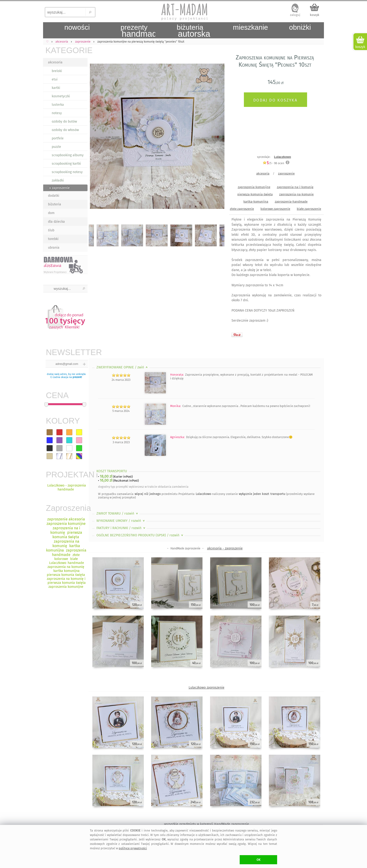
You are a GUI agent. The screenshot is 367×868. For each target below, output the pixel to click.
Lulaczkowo (283, 157)
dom (51, 213)
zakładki (58, 180)
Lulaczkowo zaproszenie (207, 688)
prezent (77, 377)
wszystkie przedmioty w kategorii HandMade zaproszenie (207, 824)
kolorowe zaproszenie (275, 209)
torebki (53, 239)
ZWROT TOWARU (118, 514)
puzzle (56, 147)
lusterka (58, 105)
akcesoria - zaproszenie (225, 548)
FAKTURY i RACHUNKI (121, 528)
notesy (57, 113)
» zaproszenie (59, 188)
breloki (57, 71)
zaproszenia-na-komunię (296, 194)
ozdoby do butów (64, 122)
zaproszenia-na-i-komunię (295, 187)
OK (259, 860)
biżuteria (55, 204)
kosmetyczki (61, 96)
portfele (58, 138)
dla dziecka (56, 222)
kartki (56, 88)
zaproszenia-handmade (291, 202)
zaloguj (295, 15)
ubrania (54, 248)
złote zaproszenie (242, 209)
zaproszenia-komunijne (254, 187)
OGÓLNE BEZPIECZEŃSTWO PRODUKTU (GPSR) (140, 535)
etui (55, 79)
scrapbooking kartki (66, 164)
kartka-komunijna (256, 202)
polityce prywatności (133, 848)
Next (217, 137)
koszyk (315, 15)
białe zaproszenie (309, 209)
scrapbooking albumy (68, 155)
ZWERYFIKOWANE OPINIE (123, 367)
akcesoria (55, 62)
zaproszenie (286, 173)
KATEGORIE (66, 50)
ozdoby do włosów (65, 130)
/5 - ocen (273, 163)
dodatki (54, 196)
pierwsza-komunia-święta (255, 194)
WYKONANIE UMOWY (121, 521)
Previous (96, 137)
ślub (51, 230)
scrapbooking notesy (67, 172)
